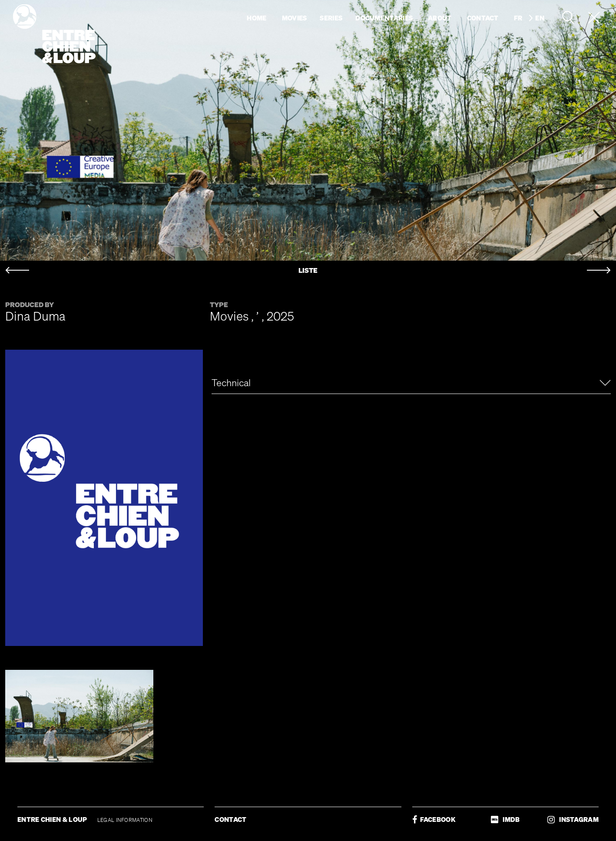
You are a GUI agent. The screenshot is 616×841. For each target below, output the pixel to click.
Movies (295, 18)
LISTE (308, 270)
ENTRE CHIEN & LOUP (53, 819)
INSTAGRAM (573, 819)
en (540, 18)
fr (518, 18)
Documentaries (384, 18)
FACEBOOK (434, 819)
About (440, 18)
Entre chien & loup (54, 34)
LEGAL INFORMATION (125, 820)
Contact (483, 18)
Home (257, 18)
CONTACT (230, 819)
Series (331, 18)
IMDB (505, 819)
